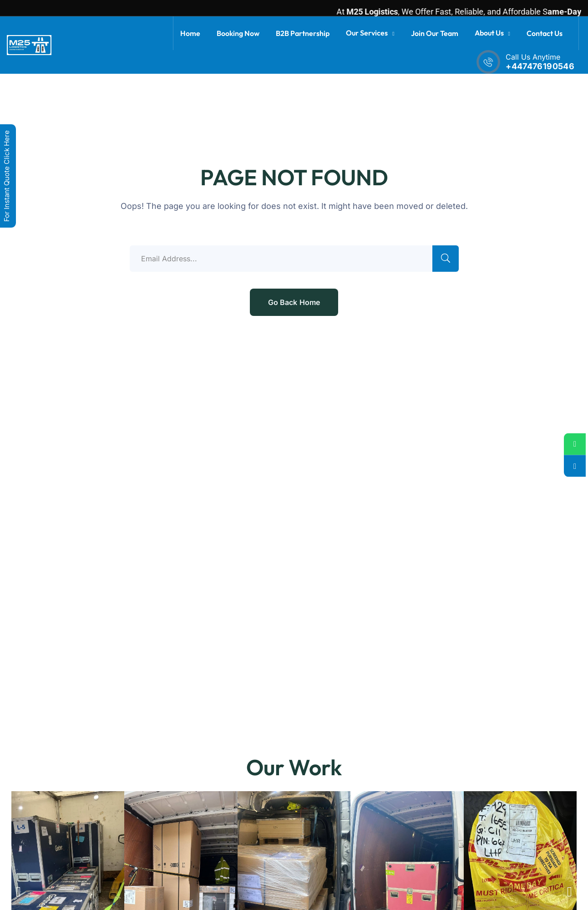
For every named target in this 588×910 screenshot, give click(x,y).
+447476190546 (540, 66)
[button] (18, 892)
